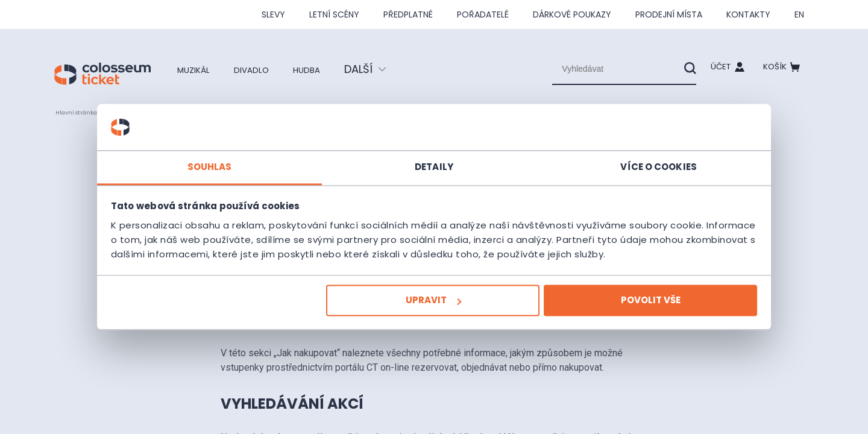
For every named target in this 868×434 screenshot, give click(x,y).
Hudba (329, 69)
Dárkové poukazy (572, 14)
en (799, 14)
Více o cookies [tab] (615, 159)
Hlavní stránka (82, 112)
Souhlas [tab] (253, 159)
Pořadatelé (483, 14)
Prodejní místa (669, 14)
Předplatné (408, 14)
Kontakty (748, 14)
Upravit (433, 308)
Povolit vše (607, 308)
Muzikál (198, 69)
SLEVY (273, 14)
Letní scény (334, 14)
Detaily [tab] (434, 159)
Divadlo (266, 69)
